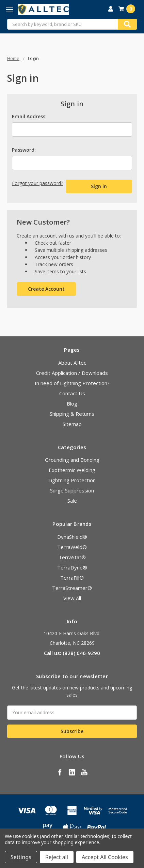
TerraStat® (72, 557)
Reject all (57, 857)
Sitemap (72, 424)
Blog (72, 403)
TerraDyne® (72, 567)
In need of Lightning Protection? (72, 383)
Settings (21, 857)
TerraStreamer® (72, 588)
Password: (24, 150)
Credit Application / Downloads (72, 373)
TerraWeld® (72, 547)
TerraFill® (72, 578)
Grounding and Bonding (72, 460)
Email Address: (29, 116)
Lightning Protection (72, 480)
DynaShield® (72, 537)
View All (72, 598)
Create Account (46, 289)
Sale (72, 501)
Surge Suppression (72, 490)
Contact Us (72, 393)
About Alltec (72, 363)
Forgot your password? (37, 183)
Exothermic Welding (72, 470)
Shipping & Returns (72, 414)
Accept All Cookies (105, 857)
